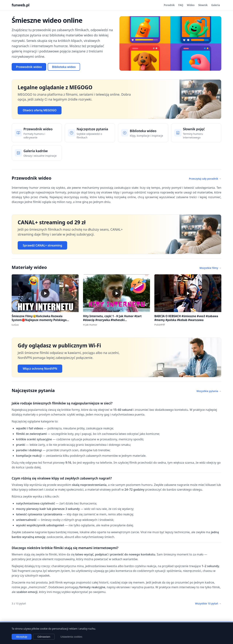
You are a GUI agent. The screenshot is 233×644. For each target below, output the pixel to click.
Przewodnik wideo (29, 67)
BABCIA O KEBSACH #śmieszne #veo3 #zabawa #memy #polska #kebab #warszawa (186, 318)
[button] (45, 293)
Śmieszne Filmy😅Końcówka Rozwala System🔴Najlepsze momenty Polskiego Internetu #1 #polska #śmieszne (39, 320)
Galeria (216, 5)
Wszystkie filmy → (210, 268)
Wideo (191, 5)
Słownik (203, 5)
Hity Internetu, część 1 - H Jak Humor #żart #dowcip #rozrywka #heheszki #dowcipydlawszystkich (112, 320)
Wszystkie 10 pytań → (208, 603)
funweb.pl (21, 5)
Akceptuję (22, 637)
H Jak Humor (90, 325)
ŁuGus (15, 325)
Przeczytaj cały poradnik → (205, 179)
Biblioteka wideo (64, 67)
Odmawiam (44, 637)
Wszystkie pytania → (209, 391)
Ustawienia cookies (71, 637)
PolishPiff (160, 325)
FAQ (181, 5)
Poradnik (169, 5)
